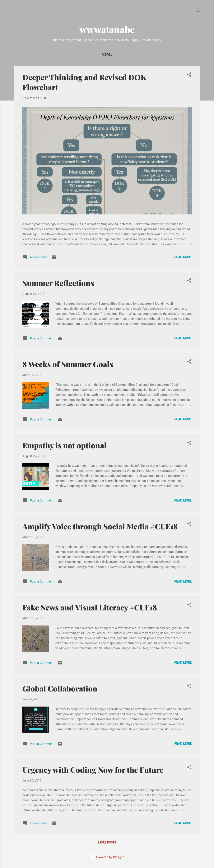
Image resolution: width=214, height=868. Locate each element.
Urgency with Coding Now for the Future (93, 770)
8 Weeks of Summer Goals (68, 365)
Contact (70, 55)
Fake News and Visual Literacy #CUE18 (90, 608)
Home (34, 55)
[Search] (197, 11)
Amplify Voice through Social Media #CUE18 (100, 527)
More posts (107, 843)
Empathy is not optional (64, 446)
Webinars (151, 55)
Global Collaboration (60, 689)
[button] (189, 76)
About (51, 55)
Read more (183, 258)
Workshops (176, 55)
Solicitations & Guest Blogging (110, 55)
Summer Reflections (58, 284)
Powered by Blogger (107, 857)
